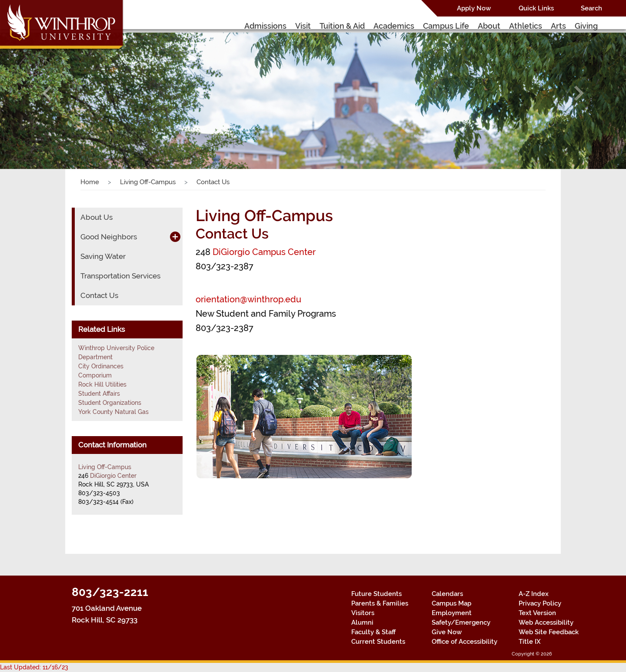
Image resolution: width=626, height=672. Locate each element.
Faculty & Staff (373, 632)
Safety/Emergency (461, 622)
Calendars (447, 594)
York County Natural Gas (113, 412)
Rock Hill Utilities (102, 384)
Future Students (376, 594)
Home (90, 182)
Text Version (537, 613)
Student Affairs (99, 394)
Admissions (265, 26)
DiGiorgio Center (113, 476)
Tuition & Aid (342, 26)
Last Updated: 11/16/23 (34, 667)
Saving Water (103, 256)
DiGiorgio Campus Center (264, 252)
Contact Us (99, 295)
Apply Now (474, 8)
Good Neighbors (109, 237)
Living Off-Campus (148, 182)
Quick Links (536, 8)
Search (591, 8)
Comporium (95, 375)
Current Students (378, 642)
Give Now (447, 632)
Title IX (530, 642)
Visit (303, 26)
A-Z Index (534, 594)
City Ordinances (101, 366)
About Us (97, 217)
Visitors (363, 613)
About (489, 26)
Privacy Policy (540, 603)
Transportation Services (120, 276)
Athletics (526, 26)
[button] (47, 93)
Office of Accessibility (465, 642)
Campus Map (451, 603)
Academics (394, 26)
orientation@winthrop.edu (248, 299)
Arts (558, 26)
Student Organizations (110, 403)
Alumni (362, 622)
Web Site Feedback (549, 632)
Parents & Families (380, 603)
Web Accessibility (546, 622)
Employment (452, 613)
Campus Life (446, 26)
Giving (586, 26)
